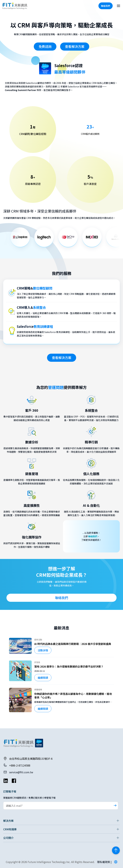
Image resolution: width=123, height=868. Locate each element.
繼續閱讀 (43, 678)
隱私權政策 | (104, 862)
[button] (116, 862)
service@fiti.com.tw (21, 772)
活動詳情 (43, 650)
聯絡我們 (93, 536)
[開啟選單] (118, 6)
